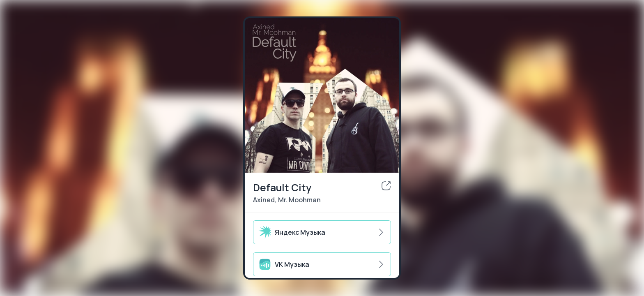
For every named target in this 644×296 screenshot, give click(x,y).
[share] (386, 186)
